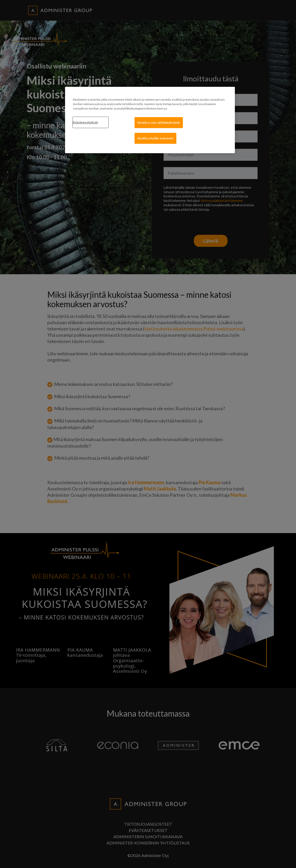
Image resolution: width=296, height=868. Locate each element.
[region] (150, 120)
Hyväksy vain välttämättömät (159, 122)
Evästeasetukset (86, 122)
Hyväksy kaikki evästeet (155, 138)
